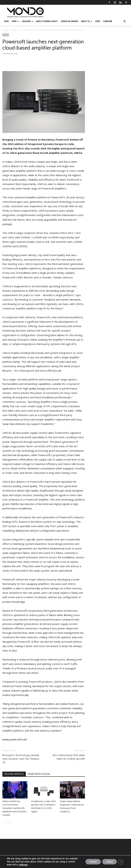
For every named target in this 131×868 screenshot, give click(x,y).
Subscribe (108, 21)
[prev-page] (5, 822)
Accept (89, 860)
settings (23, 865)
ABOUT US (87, 21)
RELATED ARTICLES (14, 774)
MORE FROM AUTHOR (39, 774)
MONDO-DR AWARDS (69, 21)
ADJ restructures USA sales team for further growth (69, 757)
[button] (125, 22)
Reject (107, 860)
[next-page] (10, 822)
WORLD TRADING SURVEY (47, 21)
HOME (6, 21)
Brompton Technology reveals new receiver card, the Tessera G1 (21, 759)
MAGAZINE (28, 21)
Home (5, 30)
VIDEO (98, 21)
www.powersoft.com (15, 739)
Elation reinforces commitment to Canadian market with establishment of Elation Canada (15, 808)
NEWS (15, 21)
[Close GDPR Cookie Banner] (120, 860)
